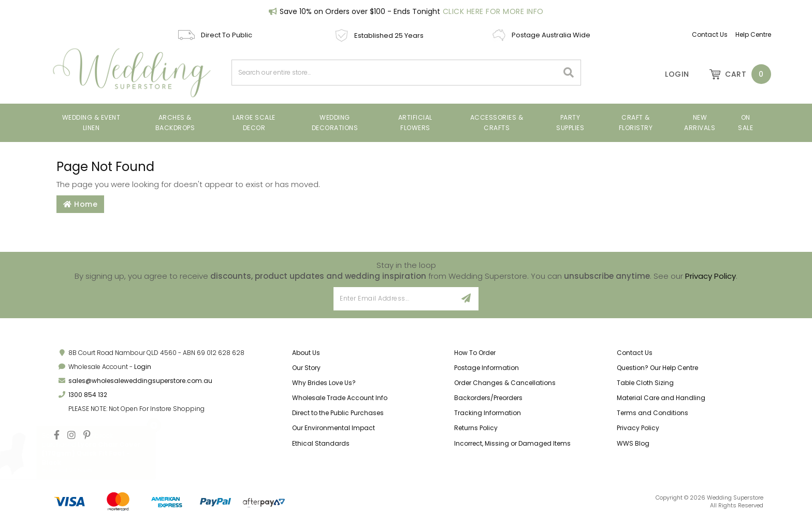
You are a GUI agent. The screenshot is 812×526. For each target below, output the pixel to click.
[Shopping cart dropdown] (735, 74)
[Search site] (569, 73)
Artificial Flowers (415, 123)
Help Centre (753, 34)
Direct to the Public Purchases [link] (338, 413)
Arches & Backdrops (175, 123)
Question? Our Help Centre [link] (657, 368)
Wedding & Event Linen (91, 123)
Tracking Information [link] (488, 413)
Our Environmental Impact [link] (334, 428)
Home (80, 204)
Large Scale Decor (254, 123)
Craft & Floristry (636, 123)
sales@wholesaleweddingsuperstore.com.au (140, 381)
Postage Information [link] (487, 368)
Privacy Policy (711, 276)
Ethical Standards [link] (321, 443)
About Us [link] (306, 353)
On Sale (745, 123)
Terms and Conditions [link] (653, 413)
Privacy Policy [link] (638, 428)
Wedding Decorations (335, 123)
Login (143, 367)
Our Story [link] (306, 368)
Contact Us (710, 34)
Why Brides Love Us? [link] (324, 383)
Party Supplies (570, 123)
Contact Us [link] (635, 353)
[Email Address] (394, 299)
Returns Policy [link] (476, 428)
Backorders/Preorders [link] (488, 398)
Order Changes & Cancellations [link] (505, 383)
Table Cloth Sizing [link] (645, 383)
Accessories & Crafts (497, 123)
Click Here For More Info (493, 11)
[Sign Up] (466, 299)
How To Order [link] (475, 353)
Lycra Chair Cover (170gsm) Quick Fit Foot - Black (91, 453)
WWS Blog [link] (633, 443)
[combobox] (395, 73)
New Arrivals (700, 123)
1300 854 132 (88, 395)
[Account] (670, 74)
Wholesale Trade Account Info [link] (340, 398)
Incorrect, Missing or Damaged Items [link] (512, 443)
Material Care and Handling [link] (661, 398)
